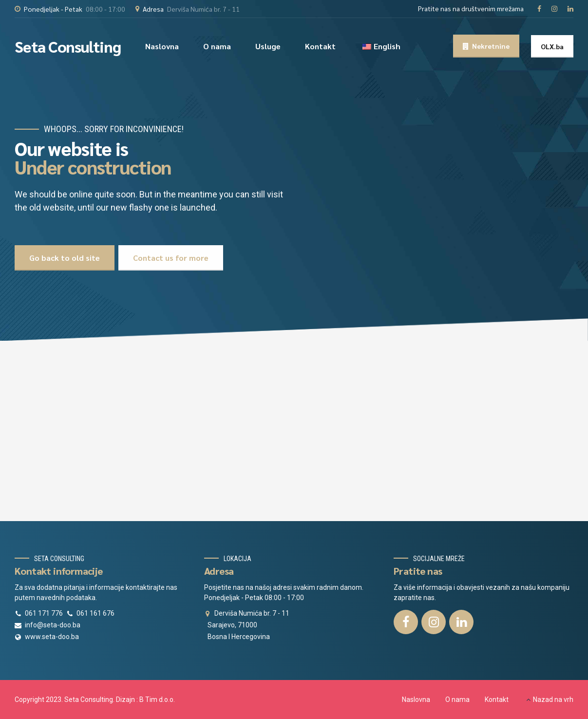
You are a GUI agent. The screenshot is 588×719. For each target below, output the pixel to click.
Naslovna (162, 46)
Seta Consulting (68, 46)
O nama (217, 46)
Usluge (268, 46)
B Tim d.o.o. (157, 700)
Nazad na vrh (553, 700)
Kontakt (320, 46)
